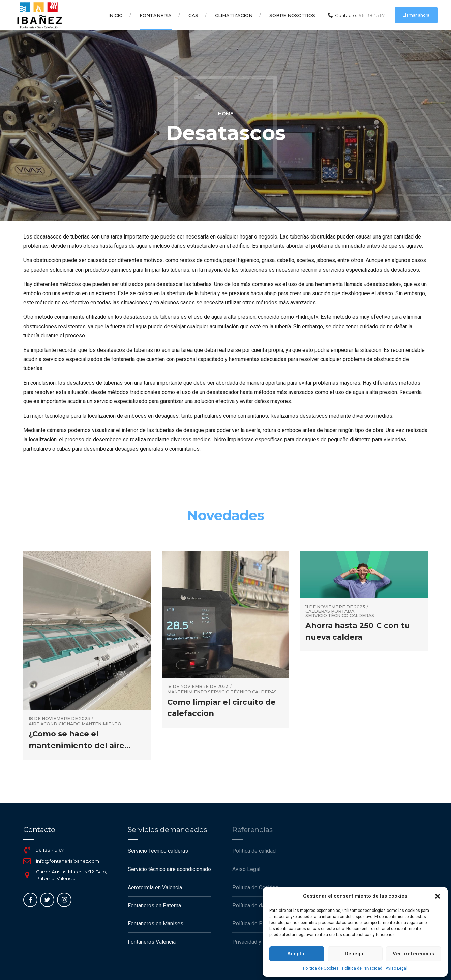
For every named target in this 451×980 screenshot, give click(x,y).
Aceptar (297, 954)
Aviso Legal (396, 968)
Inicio (115, 15)
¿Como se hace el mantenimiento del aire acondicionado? (77, 745)
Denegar (355, 954)
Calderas (318, 611)
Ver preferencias (413, 954)
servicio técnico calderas (242, 692)
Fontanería (156, 15)
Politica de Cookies (321, 968)
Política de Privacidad (362, 968)
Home (226, 114)
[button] (438, 896)
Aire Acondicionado (55, 724)
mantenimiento (101, 724)
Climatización (234, 15)
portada (343, 611)
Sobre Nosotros (292, 15)
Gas (193, 15)
